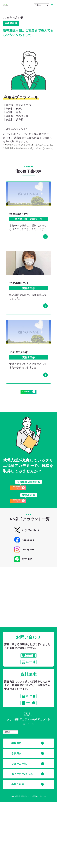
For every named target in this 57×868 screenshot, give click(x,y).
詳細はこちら (20, 618)
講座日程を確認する (30, 502)
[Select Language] (41, 5)
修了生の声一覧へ (28, 400)
